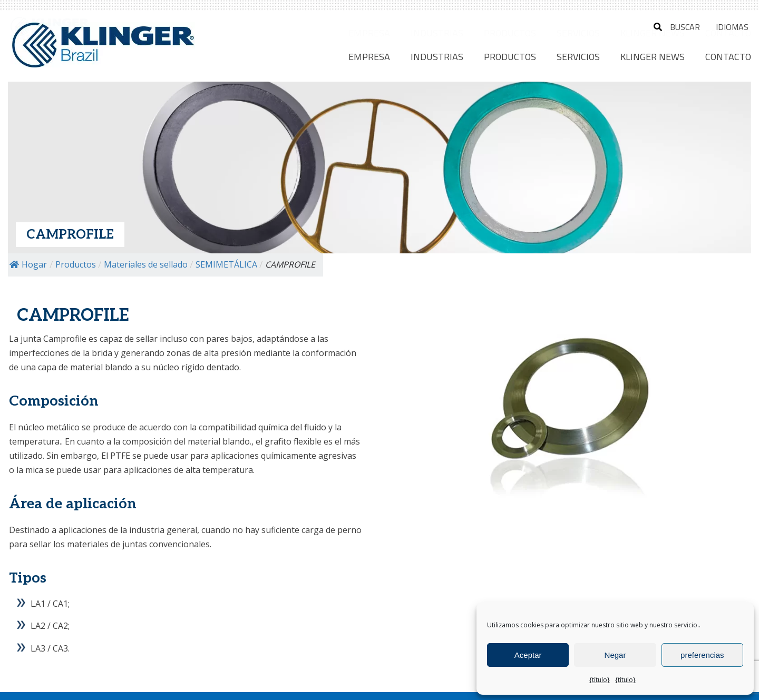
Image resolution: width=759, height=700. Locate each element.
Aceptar (528, 655)
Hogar (28, 264)
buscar (677, 27)
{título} (600, 680)
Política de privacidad (255, 684)
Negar (615, 655)
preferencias (702, 655)
